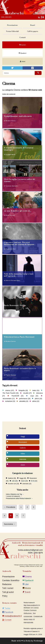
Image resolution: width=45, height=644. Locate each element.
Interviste (23, 459)
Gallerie (23, 448)
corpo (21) (34, 396)
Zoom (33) (24, 481)
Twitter (6, 608)
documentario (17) (9, 399)
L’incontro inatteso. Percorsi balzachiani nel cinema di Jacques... (20, 244)
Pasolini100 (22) (18, 396)
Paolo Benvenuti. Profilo (15, 305)
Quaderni (22, 53)
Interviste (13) (27, 484)
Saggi (23, 437)
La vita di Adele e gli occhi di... (18, 211)
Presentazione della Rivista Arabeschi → (19, 498)
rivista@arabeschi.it (12, 616)
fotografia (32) (23, 390)
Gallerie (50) (12, 478)
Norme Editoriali (12, 31)
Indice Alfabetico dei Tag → (15, 494)
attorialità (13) (24, 401)
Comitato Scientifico (11, 580)
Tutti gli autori (8, 592)
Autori (23, 61)
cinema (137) (10, 390)
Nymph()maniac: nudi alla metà (18, 116)
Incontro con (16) (13, 484)
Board (33, 25)
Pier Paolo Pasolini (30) (11, 393)
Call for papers (33, 31)
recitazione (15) (10, 401)
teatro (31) (36, 390)
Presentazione (12, 25)
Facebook (8, 612)
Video (23, 454)
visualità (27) (27, 393)
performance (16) (25, 399)
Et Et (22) (34, 481)
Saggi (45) (23, 478)
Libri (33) (15, 481)
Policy (5, 596)
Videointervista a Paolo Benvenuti (19, 337)
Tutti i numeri (8, 588)
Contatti (23, 37)
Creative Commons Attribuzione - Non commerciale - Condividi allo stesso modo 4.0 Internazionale (33, 616)
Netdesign (38, 641)
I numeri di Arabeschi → (14, 496)
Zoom (23, 465)
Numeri (22, 45)
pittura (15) (38, 399)
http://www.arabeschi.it (31, 605)
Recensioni (23, 442)
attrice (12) (36, 401)
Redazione (7, 584)
